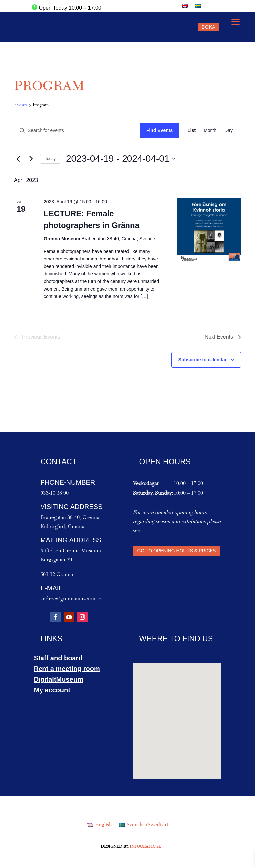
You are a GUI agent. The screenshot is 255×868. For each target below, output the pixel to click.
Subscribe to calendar (203, 360)
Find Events (160, 130)
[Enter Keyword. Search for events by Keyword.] (77, 131)
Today (50, 159)
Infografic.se (145, 847)
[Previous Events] (18, 159)
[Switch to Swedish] (198, 5)
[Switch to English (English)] (99, 825)
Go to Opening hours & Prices (177, 551)
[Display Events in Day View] (229, 131)
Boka (209, 27)
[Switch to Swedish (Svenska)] (143, 825)
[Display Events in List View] (191, 131)
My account (52, 690)
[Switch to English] (185, 5)
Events (21, 105)
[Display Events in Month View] (210, 131)
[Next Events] (31, 159)
